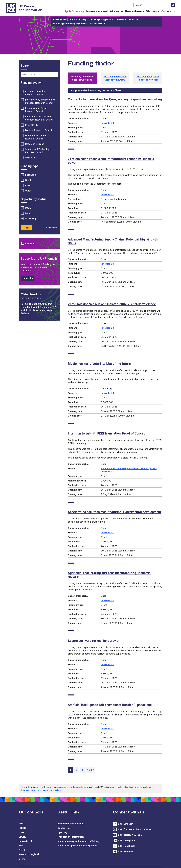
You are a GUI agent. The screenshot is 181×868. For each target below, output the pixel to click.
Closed (29, 213)
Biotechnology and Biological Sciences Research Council (40, 101)
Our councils (168, 11)
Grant (28, 180)
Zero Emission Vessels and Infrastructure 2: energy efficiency (112, 304)
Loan (28, 185)
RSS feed (30, 244)
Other (28, 191)
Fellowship (31, 175)
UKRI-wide (31, 158)
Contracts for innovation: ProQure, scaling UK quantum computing (115, 99)
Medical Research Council (39, 130)
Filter (26, 228)
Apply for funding (74, 11)
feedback (130, 787)
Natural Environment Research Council (36, 137)
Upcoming (30, 218)
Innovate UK (107, 123)
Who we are (153, 11)
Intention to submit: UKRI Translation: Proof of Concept (107, 433)
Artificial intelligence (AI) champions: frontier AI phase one (110, 705)
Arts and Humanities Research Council (36, 93)
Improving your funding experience (70, 24)
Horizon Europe (97, 24)
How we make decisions (128, 20)
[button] (115, 78)
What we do (116, 11)
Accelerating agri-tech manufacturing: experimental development (115, 512)
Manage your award (97, 11)
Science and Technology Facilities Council (38, 151)
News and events (134, 11)
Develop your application (101, 20)
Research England (35, 144)
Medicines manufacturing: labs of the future (99, 364)
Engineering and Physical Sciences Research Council (39, 118)
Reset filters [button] (52, 228)
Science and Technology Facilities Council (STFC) (129, 468)
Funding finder (60, 20)
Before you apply (78, 20)
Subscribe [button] (27, 278)
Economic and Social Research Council (36, 110)
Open (28, 208)
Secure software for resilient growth (94, 641)
